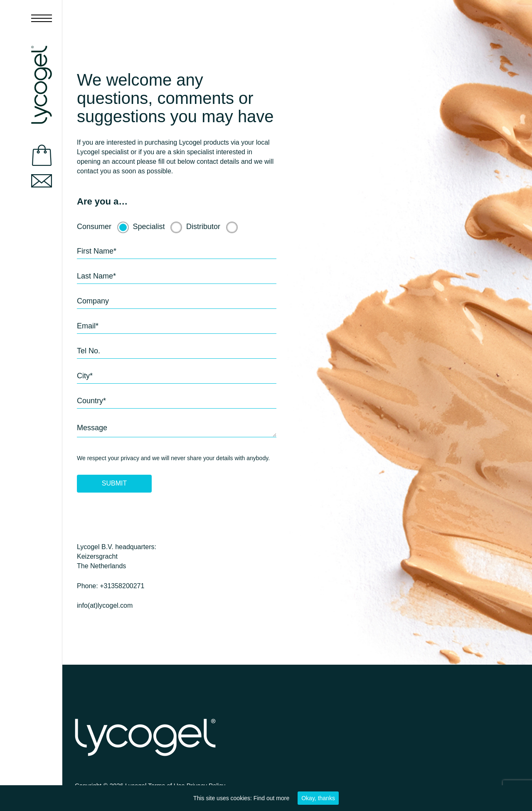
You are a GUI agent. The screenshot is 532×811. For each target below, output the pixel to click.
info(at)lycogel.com (105, 605)
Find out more (271, 798)
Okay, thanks (318, 798)
